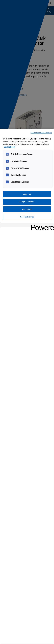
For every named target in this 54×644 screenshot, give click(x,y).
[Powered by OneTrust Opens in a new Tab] (42, 225)
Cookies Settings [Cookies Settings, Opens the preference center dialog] (27, 217)
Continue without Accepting (41, 133)
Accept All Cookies (27, 202)
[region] (27, 386)
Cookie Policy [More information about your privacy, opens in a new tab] (10, 147)
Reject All (27, 194)
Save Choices (27, 209)
